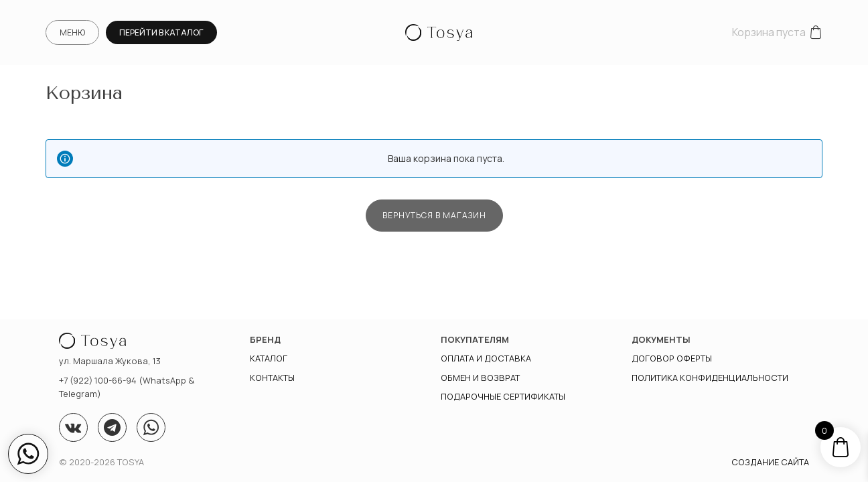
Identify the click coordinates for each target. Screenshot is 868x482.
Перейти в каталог (161, 32)
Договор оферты (672, 358)
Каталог (269, 358)
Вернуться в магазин (434, 215)
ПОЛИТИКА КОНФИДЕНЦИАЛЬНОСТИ (710, 378)
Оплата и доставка (486, 358)
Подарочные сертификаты (503, 396)
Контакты (272, 378)
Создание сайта (770, 462)
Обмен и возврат (480, 378)
